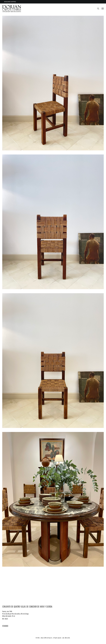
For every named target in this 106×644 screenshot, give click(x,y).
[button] (103, 9)
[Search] (97, 9)
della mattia (67, 638)
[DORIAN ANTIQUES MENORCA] (12, 9)
